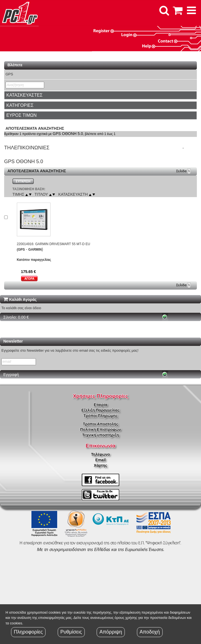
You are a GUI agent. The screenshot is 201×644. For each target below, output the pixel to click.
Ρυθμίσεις (71, 632)
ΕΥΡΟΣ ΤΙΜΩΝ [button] (22, 115)
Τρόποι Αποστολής (100, 424)
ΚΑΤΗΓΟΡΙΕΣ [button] (20, 105)
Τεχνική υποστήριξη (101, 435)
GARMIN (35, 250)
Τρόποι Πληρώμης (100, 416)
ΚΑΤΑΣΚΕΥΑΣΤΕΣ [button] (24, 95)
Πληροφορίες (28, 632)
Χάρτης (100, 465)
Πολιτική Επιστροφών (100, 430)
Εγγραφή (11, 375)
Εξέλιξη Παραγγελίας (100, 410)
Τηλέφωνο (100, 454)
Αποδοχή (150, 632)
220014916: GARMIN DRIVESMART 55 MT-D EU (54, 244)
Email (100, 460)
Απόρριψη (111, 632)
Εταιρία (101, 405)
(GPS (21, 250)
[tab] (100, 95)
